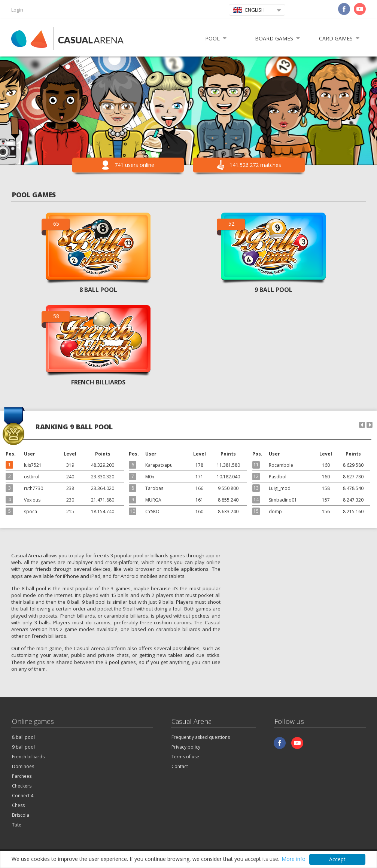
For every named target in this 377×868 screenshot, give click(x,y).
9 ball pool (23, 747)
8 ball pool (23, 737)
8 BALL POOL (98, 290)
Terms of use (185, 757)
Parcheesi (22, 776)
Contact (180, 766)
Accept (337, 859)
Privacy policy (186, 747)
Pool (212, 38)
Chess (18, 805)
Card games (336, 38)
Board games (274, 38)
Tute (17, 825)
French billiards (28, 757)
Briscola (21, 815)
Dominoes (23, 766)
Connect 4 (23, 796)
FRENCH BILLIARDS (98, 382)
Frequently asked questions (201, 737)
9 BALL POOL (273, 290)
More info (294, 859)
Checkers (22, 786)
